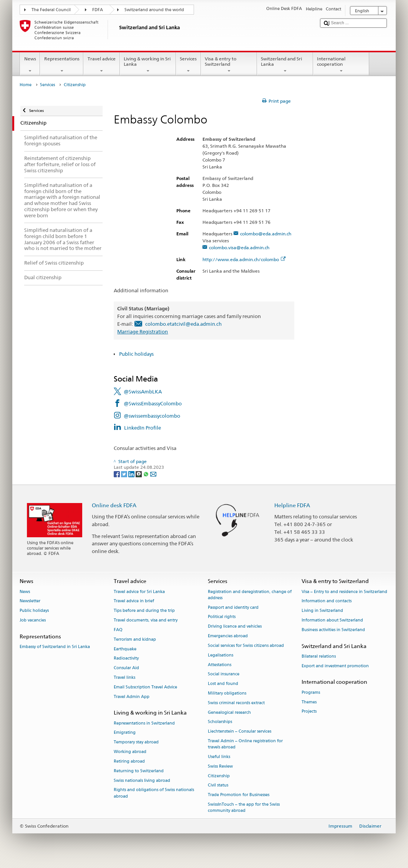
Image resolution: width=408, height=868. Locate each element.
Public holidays (136, 354)
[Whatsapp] (147, 474)
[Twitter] (125, 474)
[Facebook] (117, 474)
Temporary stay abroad (136, 742)
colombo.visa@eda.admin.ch (239, 247)
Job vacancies (33, 620)
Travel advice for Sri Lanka (139, 592)
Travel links (124, 677)
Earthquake (125, 649)
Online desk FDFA (114, 505)
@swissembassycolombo (152, 416)
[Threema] (139, 474)
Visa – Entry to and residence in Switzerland (344, 592)
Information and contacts (327, 601)
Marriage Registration (143, 332)
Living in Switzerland (322, 611)
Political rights (222, 617)
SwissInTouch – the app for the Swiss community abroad (244, 807)
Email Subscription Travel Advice (145, 687)
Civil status (218, 786)
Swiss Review (220, 766)
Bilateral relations (319, 656)
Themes (309, 702)
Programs (311, 692)
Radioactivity (126, 659)
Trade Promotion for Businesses (239, 795)
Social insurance (224, 674)
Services (188, 65)
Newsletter (30, 601)
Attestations (220, 665)
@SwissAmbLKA (143, 392)
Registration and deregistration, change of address (250, 595)
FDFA (98, 10)
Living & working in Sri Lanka (148, 65)
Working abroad (130, 752)
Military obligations (227, 693)
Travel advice (101, 65)
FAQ (118, 630)
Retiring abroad (129, 761)
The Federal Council (51, 10)
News (30, 65)
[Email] (153, 474)
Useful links (219, 757)
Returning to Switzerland (139, 771)
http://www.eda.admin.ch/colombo (244, 259)
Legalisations (221, 655)
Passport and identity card (233, 607)
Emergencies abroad (228, 636)
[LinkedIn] (132, 474)
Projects (309, 712)
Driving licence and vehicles (235, 627)
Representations (62, 65)
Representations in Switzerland (144, 723)
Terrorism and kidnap (135, 639)
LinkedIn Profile (143, 428)
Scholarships (220, 722)
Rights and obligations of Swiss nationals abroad (154, 793)
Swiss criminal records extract (236, 703)
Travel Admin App (132, 697)
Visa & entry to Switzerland (229, 65)
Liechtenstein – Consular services (240, 732)
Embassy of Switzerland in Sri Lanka (55, 647)
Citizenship (219, 776)
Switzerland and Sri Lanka (285, 65)
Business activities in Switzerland (333, 630)
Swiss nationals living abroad (142, 781)
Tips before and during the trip (144, 611)
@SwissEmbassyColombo (153, 403)
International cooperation (341, 65)
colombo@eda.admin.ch (266, 234)
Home (26, 85)
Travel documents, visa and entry (146, 620)
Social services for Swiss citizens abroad (246, 646)
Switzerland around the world (154, 10)
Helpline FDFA (292, 505)
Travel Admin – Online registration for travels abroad (245, 744)
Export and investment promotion (335, 666)
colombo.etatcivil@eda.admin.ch (183, 324)
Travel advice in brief (134, 601)
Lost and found (223, 684)
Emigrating (125, 733)
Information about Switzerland (332, 620)
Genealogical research (229, 712)
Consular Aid (126, 668)
